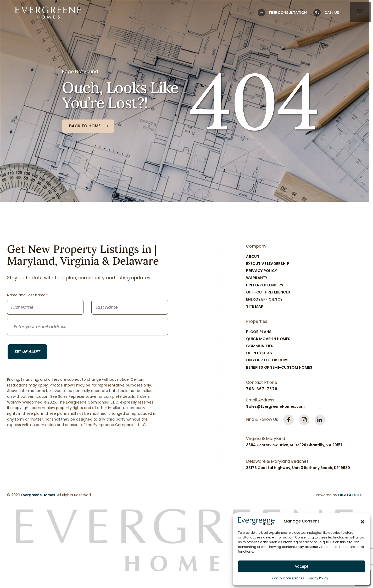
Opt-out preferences (288, 578)
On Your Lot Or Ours (267, 360)
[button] (363, 521)
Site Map (255, 306)
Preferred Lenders (265, 285)
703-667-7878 (262, 389)
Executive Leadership (268, 264)
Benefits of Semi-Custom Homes (279, 367)
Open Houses (259, 353)
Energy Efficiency (264, 299)
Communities (260, 346)
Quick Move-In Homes (268, 339)
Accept (302, 566)
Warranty (257, 278)
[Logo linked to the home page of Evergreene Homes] (48, 13)
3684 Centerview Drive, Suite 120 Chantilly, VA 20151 (294, 445)
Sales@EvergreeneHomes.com (275, 406)
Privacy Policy (318, 578)
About (253, 257)
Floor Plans (259, 332)
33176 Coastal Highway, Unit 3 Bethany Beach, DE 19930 (298, 468)
